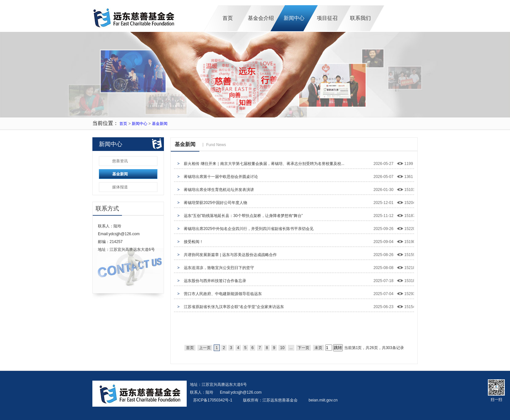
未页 (318, 348)
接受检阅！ (194, 242)
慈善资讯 (120, 161)
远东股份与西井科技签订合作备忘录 (215, 281)
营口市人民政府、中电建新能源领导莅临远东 (223, 294)
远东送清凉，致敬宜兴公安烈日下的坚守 (219, 268)
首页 (228, 18)
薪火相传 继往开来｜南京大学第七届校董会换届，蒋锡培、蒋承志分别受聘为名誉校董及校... (264, 164)
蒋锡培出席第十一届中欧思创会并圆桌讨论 (221, 177)
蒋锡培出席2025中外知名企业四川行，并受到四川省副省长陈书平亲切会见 (249, 229)
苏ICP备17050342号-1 (213, 400)
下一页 (303, 348)
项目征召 (327, 18)
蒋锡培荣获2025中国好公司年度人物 (215, 203)
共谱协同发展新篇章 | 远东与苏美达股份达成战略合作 (230, 255)
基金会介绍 (261, 18)
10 (282, 348)
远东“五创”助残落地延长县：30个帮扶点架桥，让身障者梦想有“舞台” (243, 216)
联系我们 (360, 18)
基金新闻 (160, 124)
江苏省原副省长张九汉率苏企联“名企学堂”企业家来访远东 (234, 307)
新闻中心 (294, 18)
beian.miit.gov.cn (323, 400)
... (291, 348)
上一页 (205, 348)
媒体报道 (120, 187)
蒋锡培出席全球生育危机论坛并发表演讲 (219, 190)
